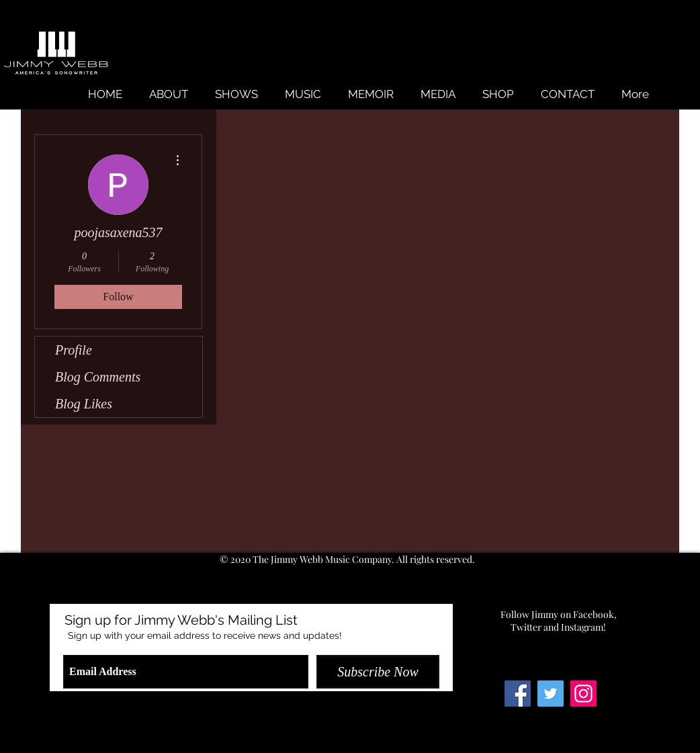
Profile (74, 350)
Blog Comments (98, 377)
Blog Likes (84, 404)
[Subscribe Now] (378, 672)
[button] (303, 94)
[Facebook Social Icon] (518, 694)
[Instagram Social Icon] (583, 694)
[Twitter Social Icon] (551, 694)
